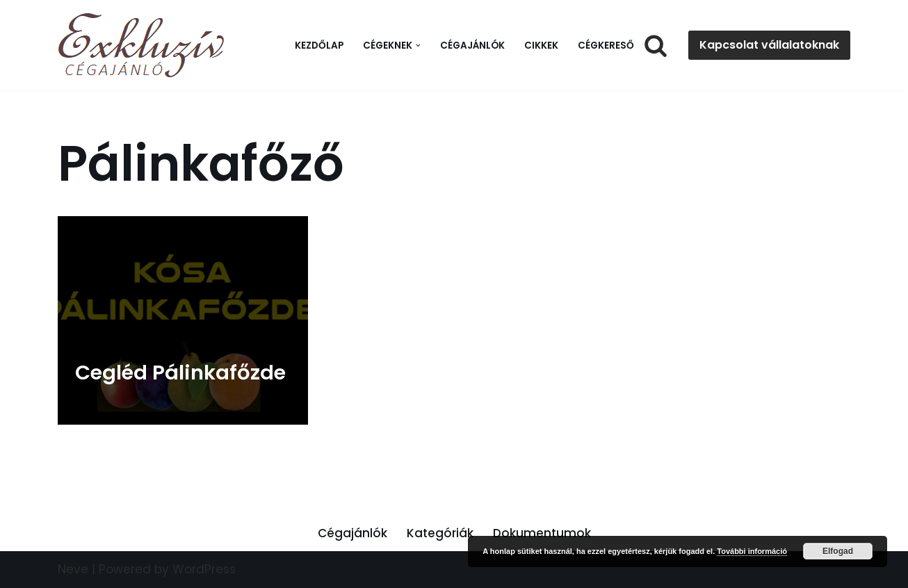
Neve (73, 569)
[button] (418, 46)
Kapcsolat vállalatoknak (769, 45)
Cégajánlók (472, 46)
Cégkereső (606, 46)
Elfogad (838, 551)
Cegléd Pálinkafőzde (180, 373)
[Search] (656, 45)
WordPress (204, 569)
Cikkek (541, 46)
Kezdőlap (319, 46)
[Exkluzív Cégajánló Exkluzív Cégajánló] (145, 45)
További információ (752, 551)
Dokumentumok (542, 533)
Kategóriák (440, 533)
